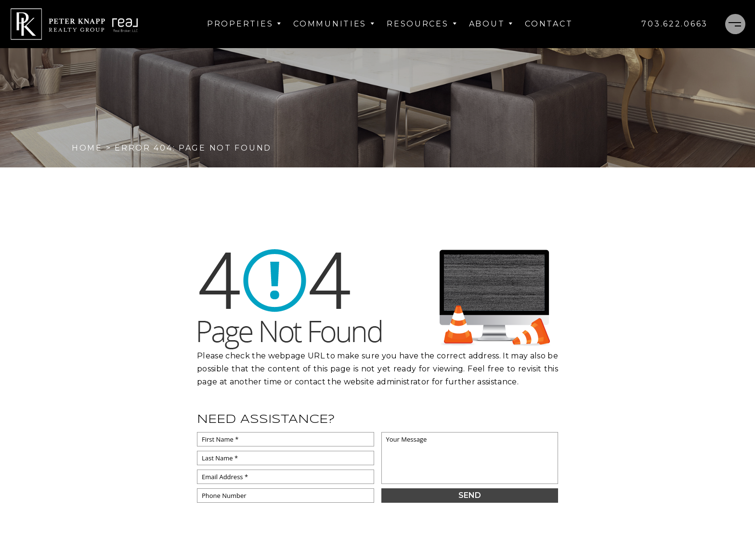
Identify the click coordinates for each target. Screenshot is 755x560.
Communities (334, 24)
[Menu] (735, 24)
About (491, 24)
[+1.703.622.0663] (675, 24)
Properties (244, 24)
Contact (549, 24)
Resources (422, 24)
